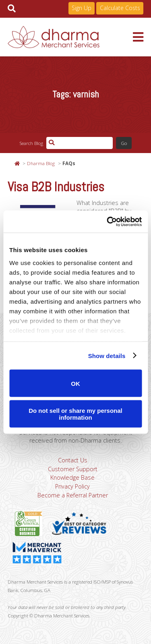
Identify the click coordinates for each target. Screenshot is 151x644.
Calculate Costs (120, 8)
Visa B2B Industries (56, 187)
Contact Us (73, 460)
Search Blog (31, 143)
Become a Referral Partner (73, 495)
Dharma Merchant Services (70, 37)
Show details (107, 355)
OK (75, 383)
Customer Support (73, 469)
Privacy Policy (72, 486)
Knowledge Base (72, 477)
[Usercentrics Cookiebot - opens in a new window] (108, 222)
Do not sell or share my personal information (75, 414)
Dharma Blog (41, 163)
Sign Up (82, 8)
